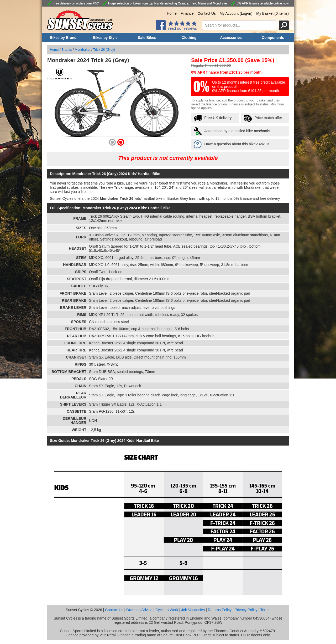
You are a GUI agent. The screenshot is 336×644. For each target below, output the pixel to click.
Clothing (189, 38)
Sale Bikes (147, 38)
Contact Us (207, 13)
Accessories (231, 38)
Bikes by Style (105, 38)
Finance (187, 13)
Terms (265, 610)
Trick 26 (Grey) (104, 50)
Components (273, 38)
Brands (67, 50)
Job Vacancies (193, 610)
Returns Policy (220, 610)
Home (172, 13)
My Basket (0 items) (272, 13)
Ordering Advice (139, 610)
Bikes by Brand (63, 38)
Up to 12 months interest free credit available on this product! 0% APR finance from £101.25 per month (249, 86)
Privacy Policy (246, 610)
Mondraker (83, 50)
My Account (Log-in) (236, 13)
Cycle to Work (167, 610)
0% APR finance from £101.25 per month (226, 72)
